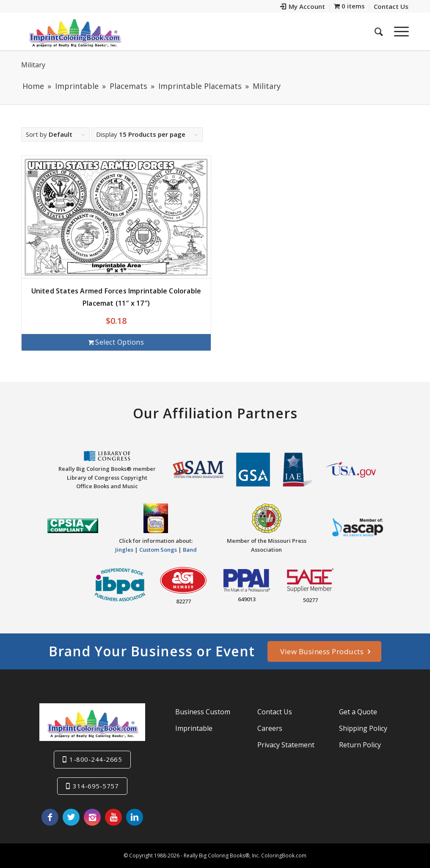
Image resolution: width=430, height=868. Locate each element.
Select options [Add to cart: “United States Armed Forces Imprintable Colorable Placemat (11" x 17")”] (116, 342)
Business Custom (203, 712)
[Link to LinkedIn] (135, 817)
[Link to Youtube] (113, 817)
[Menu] (399, 31)
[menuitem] (303, 7)
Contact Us (275, 712)
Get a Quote (358, 712)
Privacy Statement (286, 745)
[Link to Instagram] (92, 817)
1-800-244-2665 (96, 759)
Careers (270, 728)
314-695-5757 (96, 786)
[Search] (379, 31)
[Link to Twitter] (71, 817)
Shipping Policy (363, 728)
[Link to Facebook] (50, 817)
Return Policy (360, 745)
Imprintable (194, 728)
